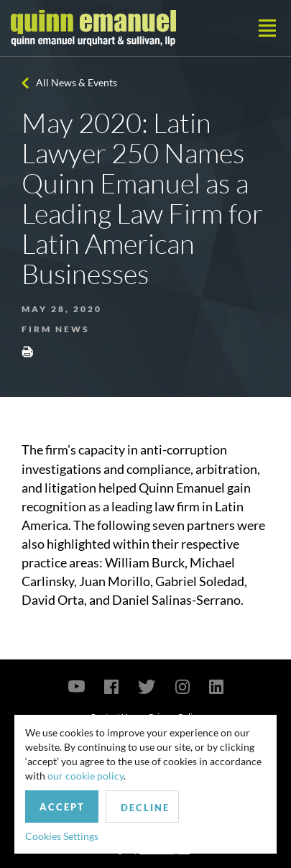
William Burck (145, 562)
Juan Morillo (115, 581)
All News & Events (77, 82)
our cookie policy (86, 776)
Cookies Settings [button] (62, 836)
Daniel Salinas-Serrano (176, 600)
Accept (62, 807)
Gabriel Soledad (200, 581)
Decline (145, 808)
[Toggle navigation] (267, 28)
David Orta (53, 600)
